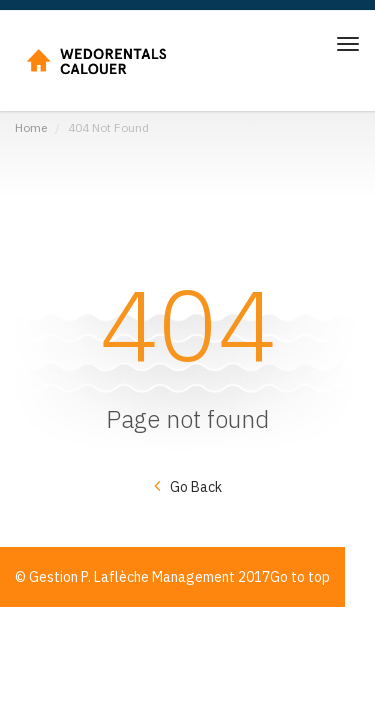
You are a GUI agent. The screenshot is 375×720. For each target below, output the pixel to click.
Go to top (300, 577)
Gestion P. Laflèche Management (132, 577)
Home (31, 127)
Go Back (196, 487)
